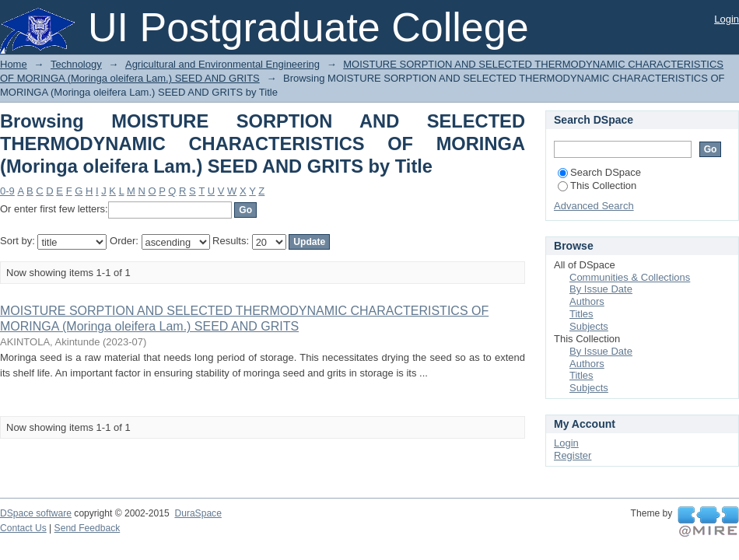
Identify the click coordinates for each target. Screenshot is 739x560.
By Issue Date (601, 289)
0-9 (7, 191)
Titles (581, 314)
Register (573, 455)
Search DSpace (599, 172)
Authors (587, 301)
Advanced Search (594, 206)
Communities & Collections (630, 277)
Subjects (589, 326)
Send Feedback (88, 528)
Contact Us (23, 528)
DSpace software (36, 513)
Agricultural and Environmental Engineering (222, 64)
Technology (76, 64)
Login (727, 19)
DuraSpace (198, 513)
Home (14, 64)
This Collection (597, 185)
